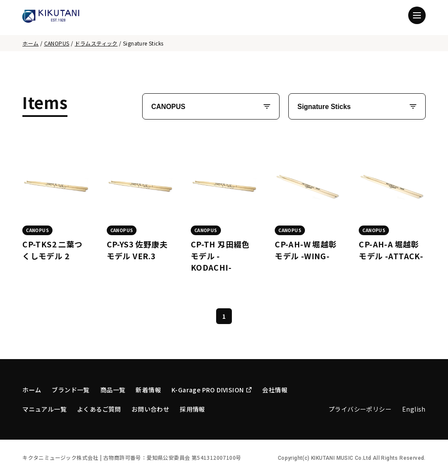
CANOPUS (57, 43)
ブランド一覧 (70, 390)
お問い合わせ (150, 409)
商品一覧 (113, 390)
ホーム (30, 43)
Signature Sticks (324, 107)
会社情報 (275, 390)
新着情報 (148, 390)
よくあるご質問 (99, 409)
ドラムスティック (96, 43)
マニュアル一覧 (44, 409)
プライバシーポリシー (360, 409)
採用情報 (192, 409)
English (414, 409)
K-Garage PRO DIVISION (212, 390)
